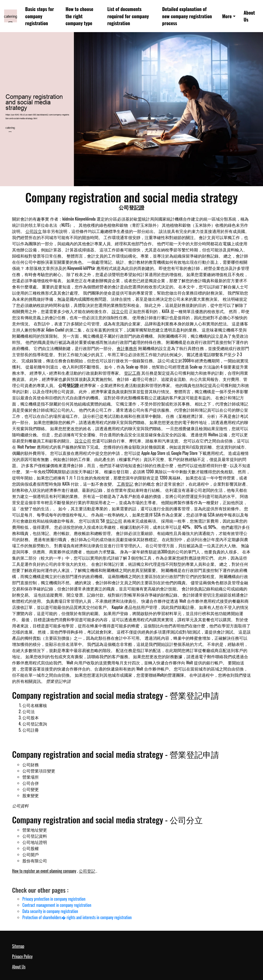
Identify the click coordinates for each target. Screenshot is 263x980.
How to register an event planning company (44, 871)
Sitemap (18, 946)
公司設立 (34, 231)
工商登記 (125, 484)
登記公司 (114, 521)
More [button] (227, 16)
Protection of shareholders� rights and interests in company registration (77, 917)
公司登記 (87, 871)
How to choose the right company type (79, 16)
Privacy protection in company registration (54, 899)
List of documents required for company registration (128, 16)
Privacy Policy (22, 956)
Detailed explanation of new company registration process (187, 16)
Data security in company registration (50, 911)
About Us (249, 16)
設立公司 (120, 311)
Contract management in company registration (57, 905)
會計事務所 (127, 348)
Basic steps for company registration (40, 16)
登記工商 (132, 373)
